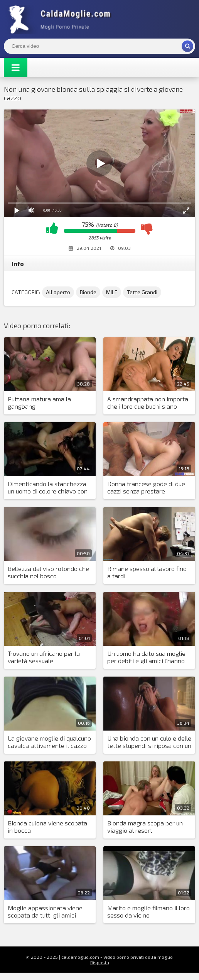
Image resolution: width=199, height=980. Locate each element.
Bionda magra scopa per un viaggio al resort (145, 827)
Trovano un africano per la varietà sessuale (44, 657)
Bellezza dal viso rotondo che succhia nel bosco (48, 572)
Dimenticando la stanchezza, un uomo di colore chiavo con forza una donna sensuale (48, 488)
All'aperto (58, 292)
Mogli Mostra (62, 19)
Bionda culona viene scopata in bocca (47, 827)
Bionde (88, 292)
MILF (112, 292)
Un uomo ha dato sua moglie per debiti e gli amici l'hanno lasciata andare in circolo (146, 657)
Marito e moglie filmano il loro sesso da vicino (148, 911)
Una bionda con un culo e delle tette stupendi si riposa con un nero (149, 742)
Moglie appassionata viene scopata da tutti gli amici (45, 911)
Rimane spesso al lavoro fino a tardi (147, 572)
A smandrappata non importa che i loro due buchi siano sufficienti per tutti (148, 403)
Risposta (100, 962)
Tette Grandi (142, 292)
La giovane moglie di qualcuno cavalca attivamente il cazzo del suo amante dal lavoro (49, 742)
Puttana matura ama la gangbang (39, 402)
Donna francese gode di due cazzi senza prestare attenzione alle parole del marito (146, 488)
